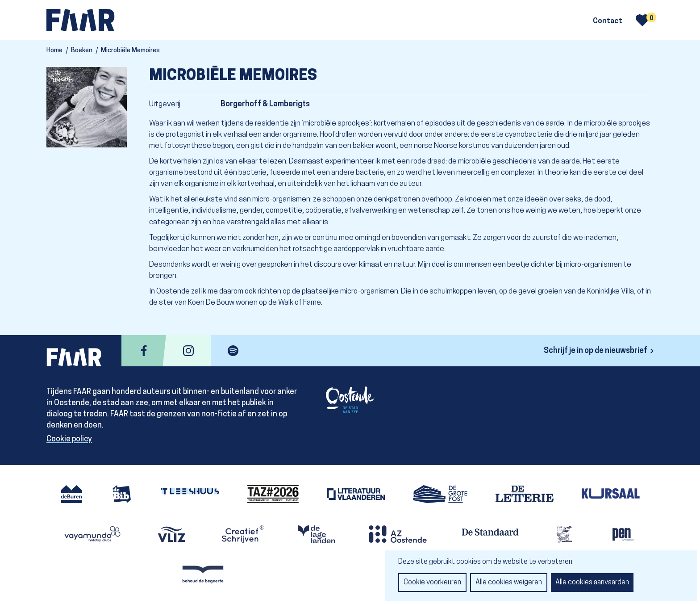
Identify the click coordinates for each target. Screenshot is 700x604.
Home (54, 51)
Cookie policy (69, 439)
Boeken (82, 51)
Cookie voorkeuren (432, 583)
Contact (608, 21)
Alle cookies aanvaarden (592, 583)
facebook (144, 351)
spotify (233, 351)
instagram (188, 351)
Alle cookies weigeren (509, 583)
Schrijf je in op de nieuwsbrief (596, 351)
